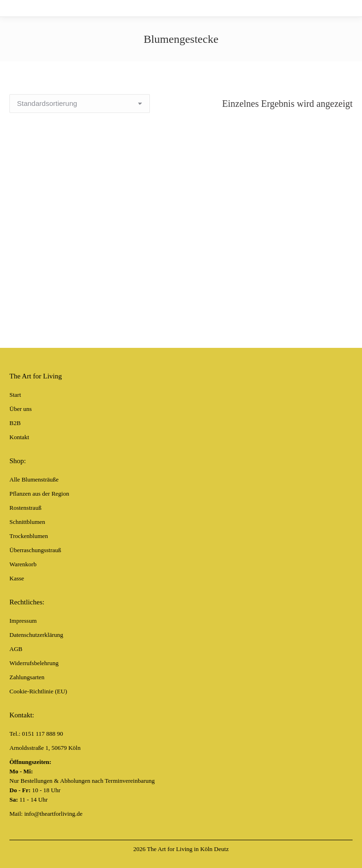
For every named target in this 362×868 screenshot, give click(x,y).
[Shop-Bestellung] (80, 104)
